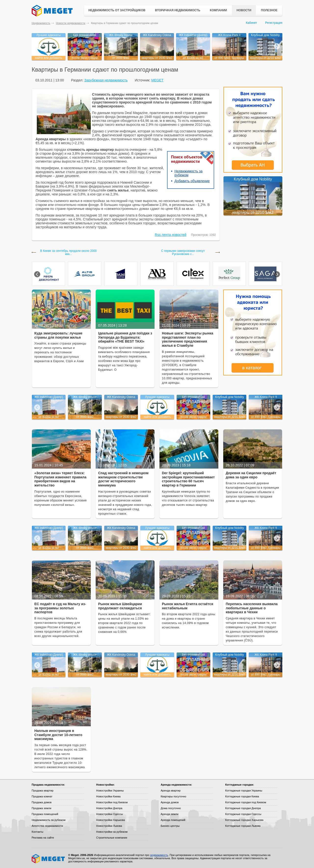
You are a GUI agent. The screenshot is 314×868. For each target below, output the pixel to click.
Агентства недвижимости (47, 826)
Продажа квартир (43, 791)
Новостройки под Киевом (112, 802)
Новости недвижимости (71, 23)
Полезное (269, 10)
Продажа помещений (45, 814)
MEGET (157, 80)
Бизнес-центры (170, 826)
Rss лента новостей (171, 235)
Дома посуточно (171, 808)
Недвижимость (41, 23)
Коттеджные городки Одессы (243, 814)
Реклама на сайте (43, 838)
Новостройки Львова (109, 826)
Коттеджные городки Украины (244, 791)
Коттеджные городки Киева (242, 796)
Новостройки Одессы (110, 814)
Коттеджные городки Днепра (243, 808)
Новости (244, 10)
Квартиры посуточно (173, 796)
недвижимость (159, 855)
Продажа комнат (42, 796)
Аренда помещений (173, 820)
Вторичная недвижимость (178, 10)
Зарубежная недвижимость (106, 80)
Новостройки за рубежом (112, 832)
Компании (218, 10)
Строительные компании (112, 838)
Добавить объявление (192, 181)
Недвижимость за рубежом (49, 820)
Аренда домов (170, 802)
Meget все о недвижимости (49, 859)
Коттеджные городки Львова (243, 826)
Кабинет (251, 23)
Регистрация (274, 23)
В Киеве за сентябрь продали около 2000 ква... (69, 253)
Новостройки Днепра (109, 808)
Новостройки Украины (110, 791)
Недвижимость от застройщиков (117, 10)
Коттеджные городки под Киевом (246, 802)
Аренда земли (170, 814)
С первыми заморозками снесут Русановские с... (183, 253)
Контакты (38, 832)
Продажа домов (42, 802)
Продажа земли (41, 808)
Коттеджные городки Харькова (244, 820)
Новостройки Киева (108, 796)
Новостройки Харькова (111, 820)
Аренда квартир (171, 791)
